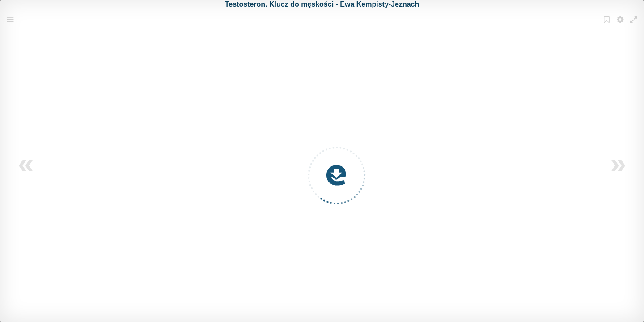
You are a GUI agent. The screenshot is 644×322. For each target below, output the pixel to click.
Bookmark (608, 25)
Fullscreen (635, 25)
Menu (11, 25)
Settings (621, 25)
